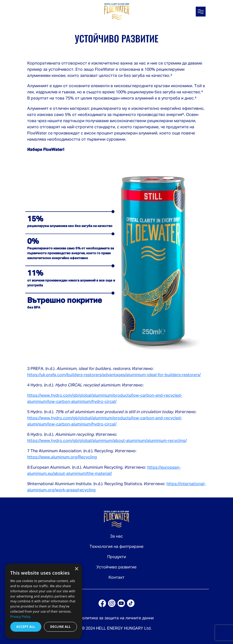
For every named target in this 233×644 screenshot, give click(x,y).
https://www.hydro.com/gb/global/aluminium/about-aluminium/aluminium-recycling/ (107, 441)
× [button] (76, 569)
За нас (116, 537)
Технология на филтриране (116, 547)
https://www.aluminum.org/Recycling (62, 457)
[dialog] (44, 601)
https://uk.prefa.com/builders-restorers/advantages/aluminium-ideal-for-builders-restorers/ (114, 375)
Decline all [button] (61, 627)
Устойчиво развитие (116, 567)
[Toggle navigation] (201, 12)
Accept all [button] (26, 627)
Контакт (116, 578)
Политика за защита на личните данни (116, 618)
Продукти (117, 557)
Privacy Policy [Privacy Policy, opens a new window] (20, 617)
